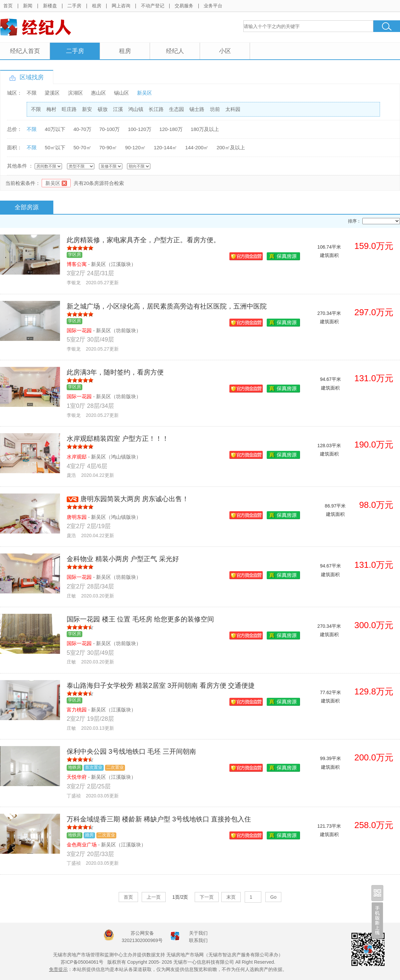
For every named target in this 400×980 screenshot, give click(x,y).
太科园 (233, 109)
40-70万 (82, 129)
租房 (97, 6)
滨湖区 (75, 93)
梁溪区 (52, 93)
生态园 (176, 109)
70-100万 (110, 129)
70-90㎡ (108, 147)
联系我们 (198, 940)
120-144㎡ (165, 147)
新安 (87, 109)
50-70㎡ (82, 147)
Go (273, 897)
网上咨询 (121, 6)
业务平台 (213, 6)
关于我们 (198, 933)
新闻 (28, 6)
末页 (231, 897)
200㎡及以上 (231, 147)
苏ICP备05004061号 (82, 962)
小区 (225, 51)
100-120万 (140, 129)
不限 (32, 93)
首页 (8, 6)
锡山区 (121, 93)
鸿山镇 (136, 109)
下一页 (207, 897)
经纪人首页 (25, 51)
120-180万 (171, 129)
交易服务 (184, 6)
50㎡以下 (55, 147)
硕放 (103, 109)
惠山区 (98, 93)
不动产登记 (153, 6)
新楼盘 (50, 6)
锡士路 (197, 109)
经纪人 (175, 51)
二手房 (74, 6)
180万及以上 (205, 129)
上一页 (154, 897)
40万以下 (55, 129)
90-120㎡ (135, 147)
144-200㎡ (197, 147)
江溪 (118, 109)
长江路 (156, 109)
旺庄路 (69, 109)
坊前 (215, 109)
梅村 (51, 109)
